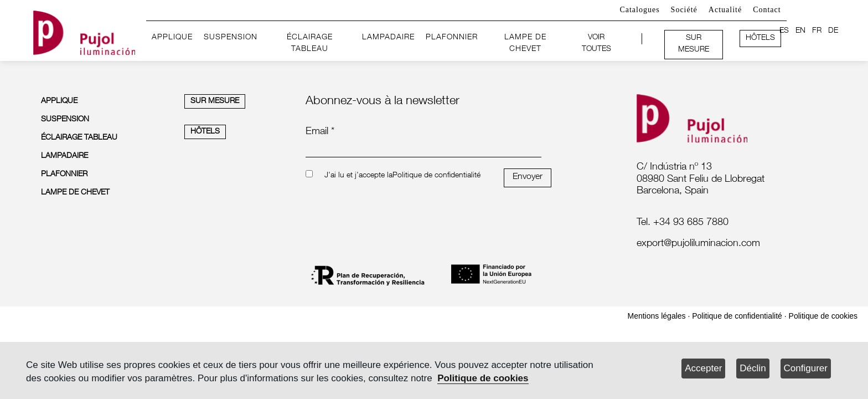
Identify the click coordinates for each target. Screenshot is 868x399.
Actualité (725, 10)
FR (817, 31)
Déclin (753, 368)
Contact (767, 10)
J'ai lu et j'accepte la (358, 176)
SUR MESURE (694, 44)
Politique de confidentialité (436, 176)
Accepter (703, 368)
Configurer (806, 368)
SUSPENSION (231, 38)
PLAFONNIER (452, 38)
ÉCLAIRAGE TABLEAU (310, 44)
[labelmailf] (728, 244)
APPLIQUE (172, 38)
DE (833, 31)
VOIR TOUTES (596, 44)
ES (784, 31)
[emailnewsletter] (423, 150)
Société (684, 10)
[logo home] (84, 31)
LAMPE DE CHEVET (525, 44)
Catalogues (639, 10)
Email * (320, 132)
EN (800, 31)
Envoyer (528, 177)
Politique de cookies (483, 378)
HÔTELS (760, 38)
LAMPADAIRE (388, 38)
